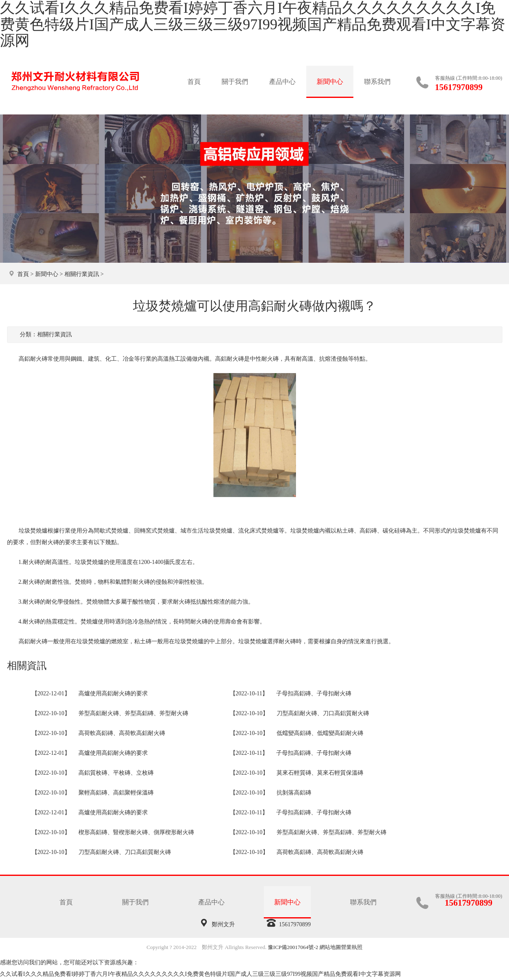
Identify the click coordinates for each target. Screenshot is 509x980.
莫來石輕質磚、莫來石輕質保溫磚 (320, 773)
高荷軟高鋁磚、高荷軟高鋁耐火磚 (122, 733)
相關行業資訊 (82, 274)
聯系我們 (377, 82)
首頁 (194, 82)
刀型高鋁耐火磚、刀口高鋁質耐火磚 (323, 713)
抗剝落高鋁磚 (294, 793)
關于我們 (235, 82)
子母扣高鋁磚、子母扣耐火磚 (314, 693)
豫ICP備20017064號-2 (293, 947)
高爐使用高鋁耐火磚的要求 (113, 693)
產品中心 (282, 82)
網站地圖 (330, 947)
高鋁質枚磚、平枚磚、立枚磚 (116, 773)
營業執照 (352, 947)
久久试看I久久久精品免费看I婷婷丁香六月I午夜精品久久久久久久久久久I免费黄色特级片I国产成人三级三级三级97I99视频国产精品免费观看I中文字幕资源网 (200, 974)
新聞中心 (330, 82)
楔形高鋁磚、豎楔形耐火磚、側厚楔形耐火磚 (136, 832)
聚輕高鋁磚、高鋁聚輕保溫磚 (116, 793)
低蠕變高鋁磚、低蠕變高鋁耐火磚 (320, 733)
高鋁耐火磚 (230, 359)
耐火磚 (50, 542)
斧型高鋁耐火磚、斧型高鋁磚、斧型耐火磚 (133, 713)
